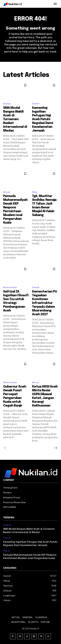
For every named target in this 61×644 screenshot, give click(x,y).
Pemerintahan (10, 287)
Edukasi (7, 104)
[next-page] (55, 448)
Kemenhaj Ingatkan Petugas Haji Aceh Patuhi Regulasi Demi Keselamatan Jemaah (43, 119)
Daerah (36, 104)
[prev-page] (6, 448)
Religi (35, 192)
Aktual (6, 192)
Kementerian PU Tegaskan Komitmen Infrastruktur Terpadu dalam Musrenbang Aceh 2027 (44, 303)
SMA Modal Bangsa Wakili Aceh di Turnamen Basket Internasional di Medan (15, 119)
